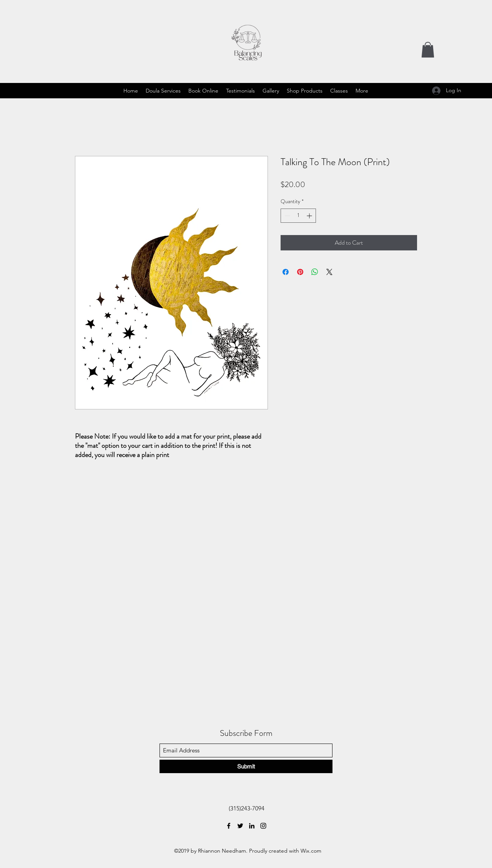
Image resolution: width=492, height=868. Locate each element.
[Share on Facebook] (286, 272)
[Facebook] (229, 826)
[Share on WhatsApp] (315, 272)
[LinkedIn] (252, 826)
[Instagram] (263, 826)
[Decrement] (287, 216)
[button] (428, 50)
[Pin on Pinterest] (300, 272)
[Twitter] (240, 826)
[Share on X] (329, 272)
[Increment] (310, 216)
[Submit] (246, 766)
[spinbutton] (298, 216)
